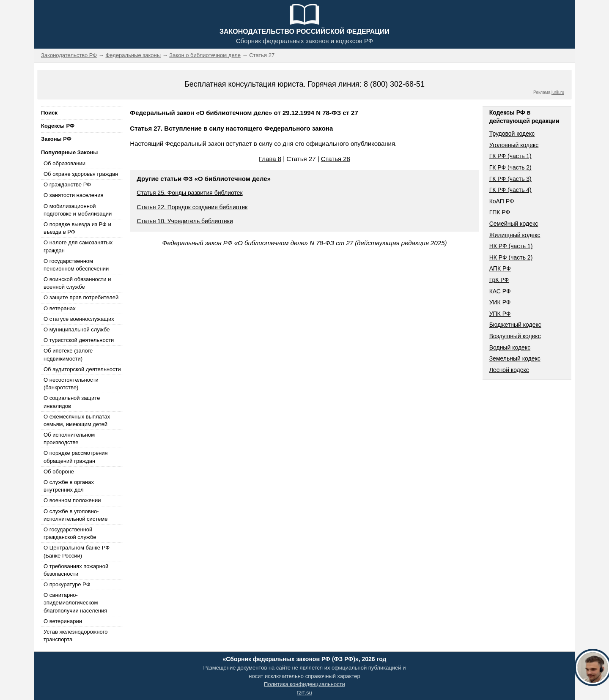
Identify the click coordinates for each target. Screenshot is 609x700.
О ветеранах (60, 308)
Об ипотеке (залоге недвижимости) (68, 354)
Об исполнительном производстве (69, 439)
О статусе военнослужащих (79, 319)
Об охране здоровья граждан (81, 174)
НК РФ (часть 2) (511, 257)
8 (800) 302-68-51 (394, 84)
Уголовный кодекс (514, 145)
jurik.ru (558, 92)
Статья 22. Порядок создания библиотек (192, 207)
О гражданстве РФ (67, 185)
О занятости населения (74, 195)
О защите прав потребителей (81, 297)
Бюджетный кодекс (515, 325)
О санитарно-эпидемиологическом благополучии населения (75, 603)
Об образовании (64, 163)
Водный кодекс (510, 347)
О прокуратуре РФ (67, 584)
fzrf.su (304, 693)
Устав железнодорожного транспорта (75, 636)
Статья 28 (336, 159)
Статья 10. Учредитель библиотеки (185, 221)
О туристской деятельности (79, 340)
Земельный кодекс (515, 358)
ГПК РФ (500, 212)
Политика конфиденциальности (304, 684)
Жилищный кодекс (515, 235)
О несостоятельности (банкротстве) (71, 384)
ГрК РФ (499, 280)
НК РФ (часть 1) (511, 246)
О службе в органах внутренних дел (69, 486)
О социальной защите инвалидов (72, 402)
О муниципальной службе (77, 329)
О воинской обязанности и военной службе (77, 283)
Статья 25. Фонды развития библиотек (189, 193)
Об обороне (59, 472)
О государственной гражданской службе (70, 533)
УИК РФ (500, 302)
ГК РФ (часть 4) (510, 190)
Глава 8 (270, 159)
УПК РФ (500, 314)
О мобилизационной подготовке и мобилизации (78, 210)
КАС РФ (500, 291)
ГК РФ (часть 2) (510, 167)
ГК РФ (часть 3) (510, 179)
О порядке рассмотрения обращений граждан (76, 457)
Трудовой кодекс (512, 134)
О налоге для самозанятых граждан (78, 246)
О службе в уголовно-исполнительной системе (76, 515)
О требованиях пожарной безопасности (76, 570)
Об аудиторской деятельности (82, 369)
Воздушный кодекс (515, 336)
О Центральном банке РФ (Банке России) (77, 551)
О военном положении (72, 500)
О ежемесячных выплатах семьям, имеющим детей (77, 420)
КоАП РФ (502, 201)
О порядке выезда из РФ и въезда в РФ (77, 228)
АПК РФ (500, 268)
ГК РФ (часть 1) (510, 156)
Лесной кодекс (509, 370)
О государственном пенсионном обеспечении (76, 265)
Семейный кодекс (514, 224)
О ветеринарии (63, 621)
